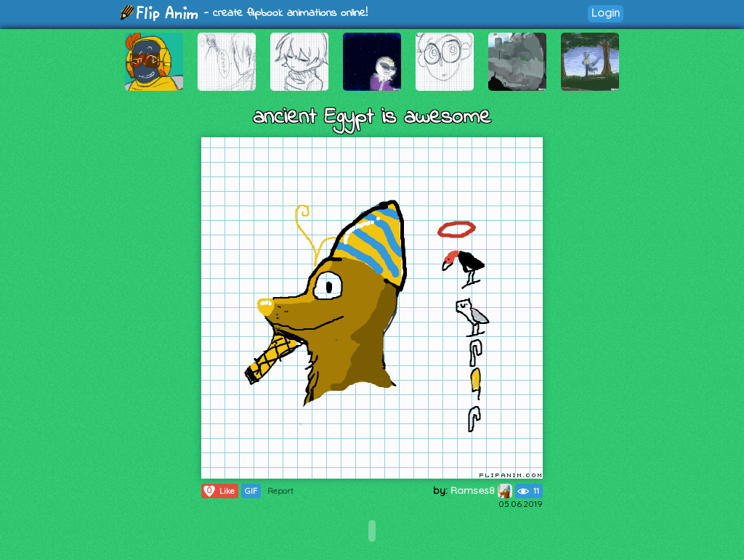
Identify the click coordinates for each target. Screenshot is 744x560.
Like (218, 491)
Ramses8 (481, 490)
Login (606, 13)
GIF (251, 491)
